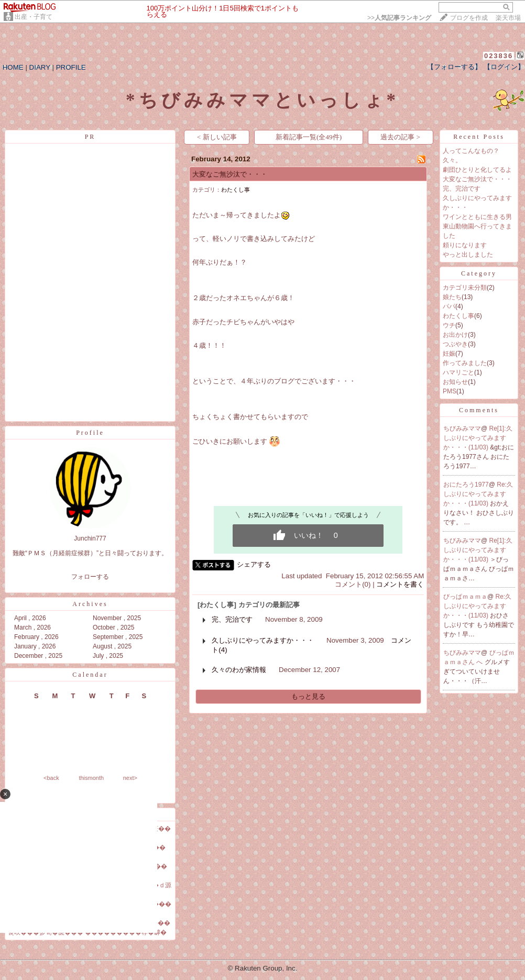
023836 (499, 56)
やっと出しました (468, 255)
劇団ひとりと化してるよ (477, 170)
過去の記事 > (400, 137)
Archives (90, 604)
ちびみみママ (462, 428)
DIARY (40, 67)
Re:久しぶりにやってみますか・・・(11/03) (478, 494)
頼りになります (465, 245)
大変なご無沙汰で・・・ (230, 174)
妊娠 (449, 354)
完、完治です (232, 619)
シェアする (254, 564)
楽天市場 (508, 18)
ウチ (449, 325)
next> (130, 778)
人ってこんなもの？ (471, 151)
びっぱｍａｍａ (465, 597)
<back (51, 778)
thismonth (91, 778)
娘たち (452, 297)
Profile (90, 433)
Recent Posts (479, 137)
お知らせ (455, 382)
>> (399, 18)
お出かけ (455, 335)
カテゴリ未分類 (465, 288)
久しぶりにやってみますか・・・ (263, 640)
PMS (450, 391)
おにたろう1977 (466, 485)
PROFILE (71, 67)
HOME (13, 67)
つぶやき (455, 344)
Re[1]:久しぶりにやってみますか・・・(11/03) (478, 438)
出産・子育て (34, 17)
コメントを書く (400, 584)
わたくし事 (236, 190)
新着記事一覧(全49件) (309, 137)
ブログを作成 (469, 18)
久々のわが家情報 (239, 670)
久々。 (452, 160)
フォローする (90, 577)
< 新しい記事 (217, 137)
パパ (449, 306)
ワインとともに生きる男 (477, 217)
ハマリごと (458, 372)
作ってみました (465, 363)
